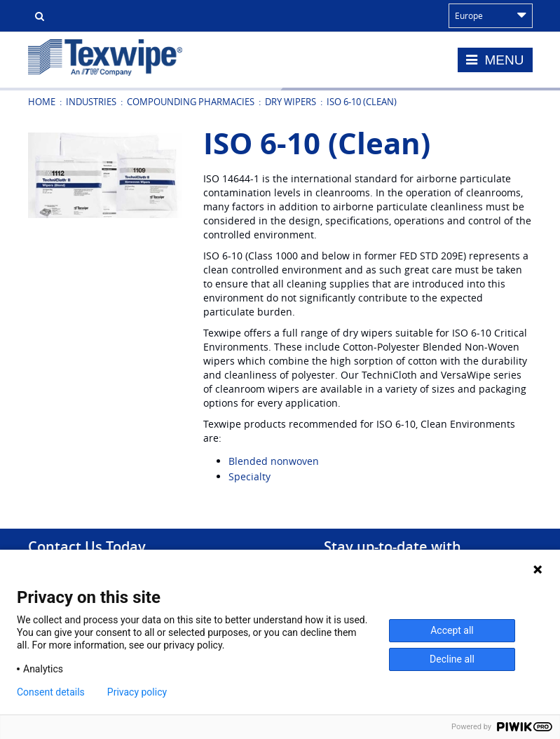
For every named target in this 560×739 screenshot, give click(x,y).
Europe (491, 15)
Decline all (452, 659)
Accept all (452, 630)
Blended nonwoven (274, 461)
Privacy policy (137, 692)
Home (42, 102)
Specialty (250, 476)
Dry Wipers (291, 102)
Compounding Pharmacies (191, 102)
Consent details (51, 692)
